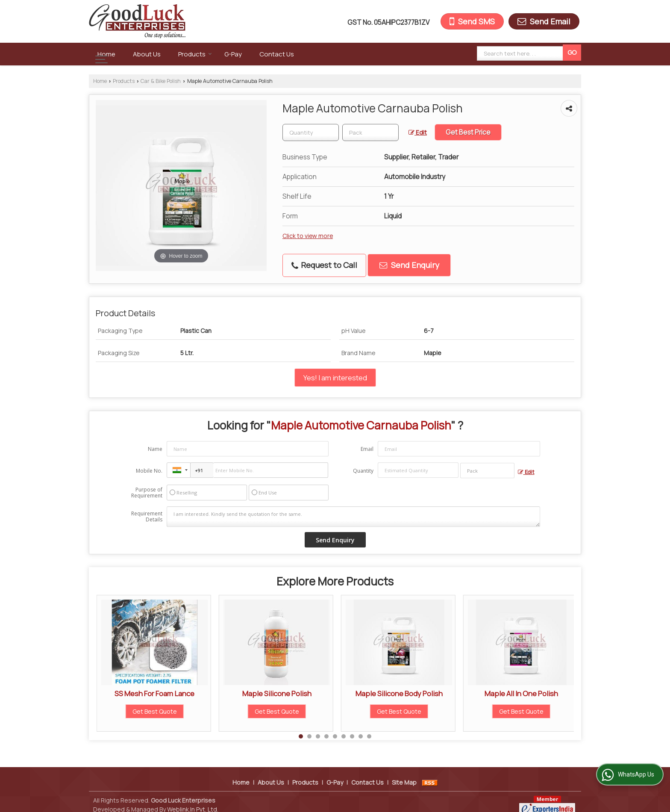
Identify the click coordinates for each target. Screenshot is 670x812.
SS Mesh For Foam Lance (154, 693)
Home (106, 54)
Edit (418, 132)
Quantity (363, 471)
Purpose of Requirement (147, 493)
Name (155, 449)
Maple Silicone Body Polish (399, 693)
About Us (147, 54)
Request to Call (324, 265)
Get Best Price (468, 132)
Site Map (404, 773)
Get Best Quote (155, 711)
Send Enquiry (409, 265)
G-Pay (233, 54)
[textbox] (370, 132)
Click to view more (308, 236)
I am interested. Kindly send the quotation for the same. (353, 517)
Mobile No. (149, 471)
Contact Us (277, 54)
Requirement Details (147, 517)
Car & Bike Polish (161, 81)
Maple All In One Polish (521, 693)
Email (367, 449)
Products (195, 54)
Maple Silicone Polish (277, 693)
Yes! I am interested (335, 378)
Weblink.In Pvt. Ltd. (193, 800)
